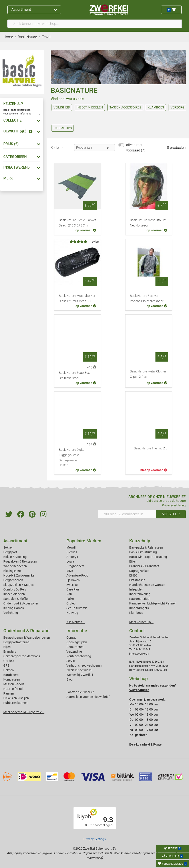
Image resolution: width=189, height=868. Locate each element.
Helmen (9, 670)
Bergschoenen (13, 580)
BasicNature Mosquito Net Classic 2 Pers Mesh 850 (77, 298)
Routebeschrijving (79, 656)
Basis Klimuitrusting (143, 552)
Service (71, 661)
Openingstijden (77, 642)
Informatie (77, 631)
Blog (70, 679)
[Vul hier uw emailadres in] (127, 514)
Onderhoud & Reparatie (26, 631)
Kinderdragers (139, 608)
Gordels (9, 661)
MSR (70, 571)
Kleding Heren (13, 571)
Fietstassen (137, 580)
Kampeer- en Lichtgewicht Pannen (153, 603)
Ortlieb (71, 603)
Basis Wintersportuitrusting (148, 557)
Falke (70, 599)
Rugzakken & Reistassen (20, 561)
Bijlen (133, 561)
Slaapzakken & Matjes (18, 585)
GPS (6, 665)
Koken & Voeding (15, 557)
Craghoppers (75, 566)
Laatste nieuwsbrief (80, 692)
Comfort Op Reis (15, 589)
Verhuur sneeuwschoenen (84, 665)
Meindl (71, 547)
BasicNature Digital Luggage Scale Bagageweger (78, 458)
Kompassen (12, 679)
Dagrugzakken (139, 571)
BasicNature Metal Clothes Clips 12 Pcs (148, 374)
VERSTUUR (171, 514)
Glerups (72, 552)
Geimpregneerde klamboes (22, 656)
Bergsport (10, 552)
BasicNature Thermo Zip (151, 448)
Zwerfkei (72, 585)
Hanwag (72, 613)
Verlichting (11, 613)
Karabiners (11, 675)
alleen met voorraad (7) (136, 148)
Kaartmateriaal (140, 599)
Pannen (9, 693)
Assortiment (34, 10)
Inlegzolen (136, 589)
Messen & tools (14, 684)
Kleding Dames (14, 608)
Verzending (74, 651)
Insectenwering (140, 594)
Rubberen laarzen (15, 703)
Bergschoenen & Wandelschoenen (27, 638)
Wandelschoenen (15, 566)
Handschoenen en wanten (147, 585)
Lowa (70, 561)
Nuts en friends (14, 689)
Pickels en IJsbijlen (16, 698)
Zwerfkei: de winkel (79, 670)
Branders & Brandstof (144, 566)
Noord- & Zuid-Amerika (19, 575)
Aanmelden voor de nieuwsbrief (88, 697)
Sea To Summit (77, 608)
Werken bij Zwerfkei (80, 675)
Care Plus (73, 589)
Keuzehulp (140, 541)
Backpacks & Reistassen (146, 547)
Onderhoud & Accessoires (21, 603)
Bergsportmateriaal (17, 642)
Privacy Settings (95, 839)
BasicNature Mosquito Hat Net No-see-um (148, 223)
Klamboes (136, 613)
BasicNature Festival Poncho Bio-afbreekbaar (147, 298)
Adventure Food (77, 575)
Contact (72, 638)
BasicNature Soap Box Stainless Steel (74, 375)
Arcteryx (72, 557)
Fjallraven (73, 580)
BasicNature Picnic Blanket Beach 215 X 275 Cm (77, 223)
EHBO (133, 575)
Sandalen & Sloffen (16, 599)
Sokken (8, 547)
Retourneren (75, 647)
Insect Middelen (14, 594)
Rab (69, 594)
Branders (10, 651)
